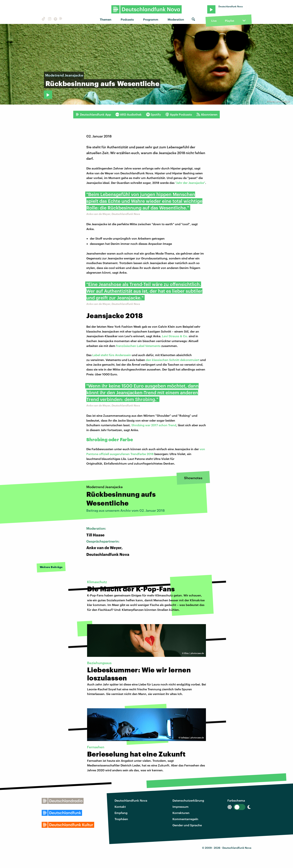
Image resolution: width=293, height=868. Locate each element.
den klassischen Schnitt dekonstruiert (173, 360)
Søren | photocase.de (280, 101)
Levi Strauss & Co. (175, 336)
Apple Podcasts (179, 114)
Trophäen (121, 819)
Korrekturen (181, 813)
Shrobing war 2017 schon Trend (154, 425)
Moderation (176, 19)
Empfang (121, 813)
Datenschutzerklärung (188, 800)
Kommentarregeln (185, 819)
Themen (106, 19)
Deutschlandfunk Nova (131, 800)
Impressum (181, 807)
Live (214, 21)
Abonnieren (207, 114)
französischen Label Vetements (138, 346)
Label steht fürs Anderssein (112, 355)
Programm (151, 19)
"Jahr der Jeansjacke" (190, 183)
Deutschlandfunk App (93, 114)
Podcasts (127, 19)
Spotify (154, 114)
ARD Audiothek (129, 114)
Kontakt (120, 807)
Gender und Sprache (187, 825)
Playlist (230, 21)
